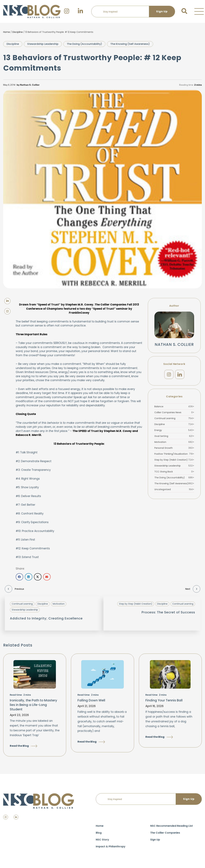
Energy (174, 430)
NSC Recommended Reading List (172, 826)
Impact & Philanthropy (111, 846)
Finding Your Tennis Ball (164, 700)
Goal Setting (174, 436)
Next (193, 589)
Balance (174, 407)
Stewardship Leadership (43, 44)
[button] (199, 12)
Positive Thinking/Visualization (174, 454)
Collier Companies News (174, 413)
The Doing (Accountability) (84, 44)
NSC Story (102, 840)
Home (7, 32)
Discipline (18, 32)
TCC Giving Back (174, 472)
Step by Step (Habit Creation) (174, 460)
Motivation (174, 442)
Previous (14, 589)
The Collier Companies (165, 833)
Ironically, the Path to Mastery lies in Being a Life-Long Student (33, 705)
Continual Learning (174, 418)
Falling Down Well (91, 700)
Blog (99, 833)
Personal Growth (174, 448)
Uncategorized (174, 490)
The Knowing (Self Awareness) (130, 44)
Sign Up (155, 840)
